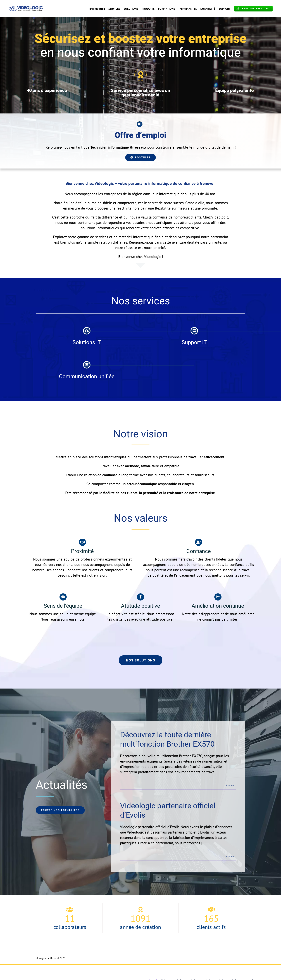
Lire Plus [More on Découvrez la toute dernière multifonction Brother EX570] (230, 786)
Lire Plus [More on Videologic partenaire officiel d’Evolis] (230, 857)
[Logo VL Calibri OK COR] (26, 8)
